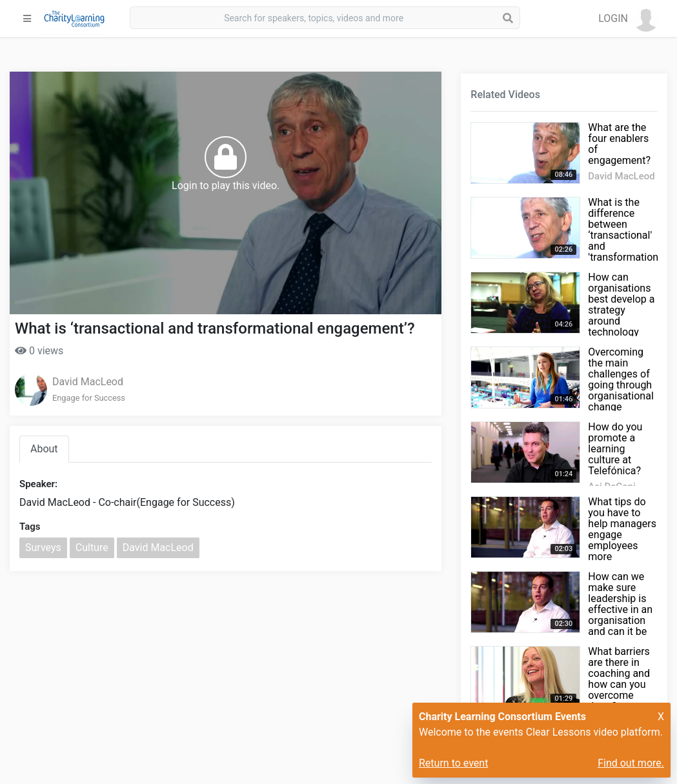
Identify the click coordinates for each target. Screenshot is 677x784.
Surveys (43, 548)
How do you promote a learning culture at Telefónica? (615, 449)
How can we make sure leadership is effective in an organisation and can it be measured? (620, 609)
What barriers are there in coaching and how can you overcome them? (619, 679)
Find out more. (631, 763)
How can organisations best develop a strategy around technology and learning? (621, 310)
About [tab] (44, 449)
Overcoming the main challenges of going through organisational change (621, 379)
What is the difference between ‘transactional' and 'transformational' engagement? (628, 235)
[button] (629, 19)
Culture (92, 548)
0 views (39, 351)
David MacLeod (88, 382)
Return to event (453, 763)
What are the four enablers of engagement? (619, 144)
